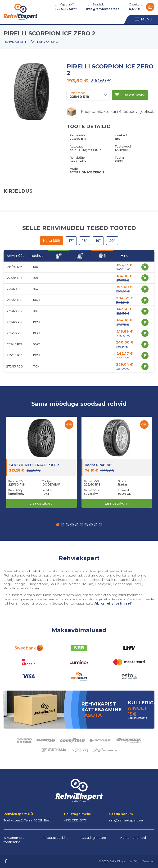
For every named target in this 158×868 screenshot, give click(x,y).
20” (112, 241)
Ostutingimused (94, 838)
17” (71, 241)
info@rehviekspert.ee (103, 9)
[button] (58, 525)
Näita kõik (52, 241)
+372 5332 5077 (65, 9)
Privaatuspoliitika (55, 838)
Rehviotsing (47, 42)
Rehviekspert (15, 42)
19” (98, 241)
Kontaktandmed (133, 838)
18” (85, 241)
